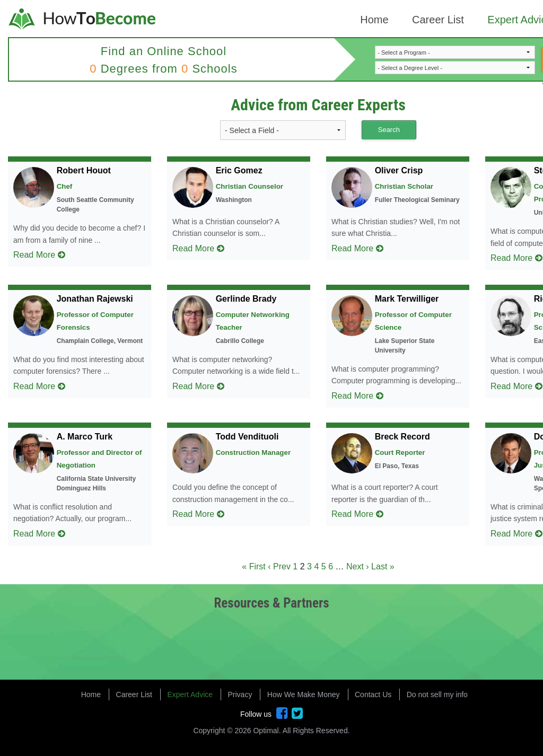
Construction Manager (253, 452)
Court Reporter (400, 452)
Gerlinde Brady (246, 299)
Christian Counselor (249, 186)
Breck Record (402, 437)
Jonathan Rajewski (95, 299)
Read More (39, 255)
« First (253, 566)
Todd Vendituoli (247, 437)
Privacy (240, 695)
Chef (65, 186)
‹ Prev (279, 566)
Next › (358, 566)
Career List (438, 20)
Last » (383, 566)
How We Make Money (304, 695)
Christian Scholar (404, 186)
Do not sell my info (437, 695)
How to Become (83, 20)
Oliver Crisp (399, 170)
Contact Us (373, 695)
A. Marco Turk (85, 437)
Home (374, 20)
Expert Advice (190, 695)
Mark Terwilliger (407, 299)
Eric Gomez (239, 170)
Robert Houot (84, 170)
